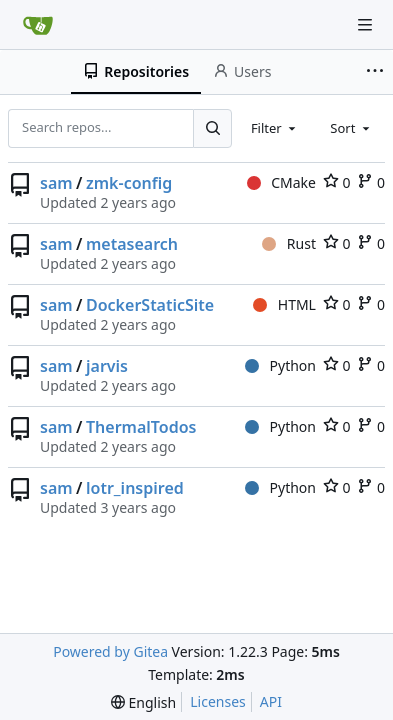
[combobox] (275, 128)
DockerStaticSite (150, 305)
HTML (284, 304)
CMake (281, 182)
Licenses (218, 701)
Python (280, 365)
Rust (289, 243)
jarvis (107, 366)
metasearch (132, 244)
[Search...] (212, 128)
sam (56, 183)
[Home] (38, 25)
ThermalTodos (141, 427)
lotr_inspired (135, 488)
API (271, 701)
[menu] (143, 702)
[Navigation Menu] (365, 25)
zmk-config (129, 183)
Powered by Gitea (110, 651)
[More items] (377, 72)
